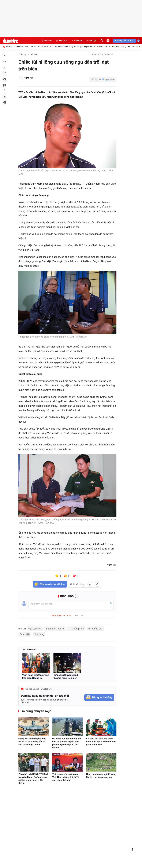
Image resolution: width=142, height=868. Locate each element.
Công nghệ (69, 47)
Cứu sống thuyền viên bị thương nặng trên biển (66, 676)
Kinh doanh (58, 47)
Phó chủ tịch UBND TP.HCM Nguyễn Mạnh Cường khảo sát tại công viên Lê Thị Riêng (33, 779)
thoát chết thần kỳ (55, 629)
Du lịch (80, 47)
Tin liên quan (29, 650)
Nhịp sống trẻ (90, 47)
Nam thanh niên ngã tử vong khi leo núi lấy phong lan (101, 776)
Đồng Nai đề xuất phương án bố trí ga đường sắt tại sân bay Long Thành (32, 742)
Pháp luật (48, 47)
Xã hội (34, 54)
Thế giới (40, 47)
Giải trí (107, 47)
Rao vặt (91, 41)
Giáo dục (124, 47)
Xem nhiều (19, 47)
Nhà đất (131, 47)
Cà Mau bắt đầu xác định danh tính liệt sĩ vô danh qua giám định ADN (101, 742)
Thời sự (33, 47)
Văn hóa (100, 47)
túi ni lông (39, 634)
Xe (75, 47)
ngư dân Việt (35, 629)
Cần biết (76, 41)
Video (26, 47)
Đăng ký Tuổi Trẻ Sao (124, 41)
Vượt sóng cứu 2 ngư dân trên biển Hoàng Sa (36, 676)
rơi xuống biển (96, 629)
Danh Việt (25, 634)
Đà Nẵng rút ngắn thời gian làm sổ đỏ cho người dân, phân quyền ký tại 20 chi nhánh (67, 743)
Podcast (47, 41)
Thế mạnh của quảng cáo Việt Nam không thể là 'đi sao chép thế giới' (66, 777)
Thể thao (115, 47)
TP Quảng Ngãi (76, 629)
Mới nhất (10, 47)
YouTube (61, 41)
